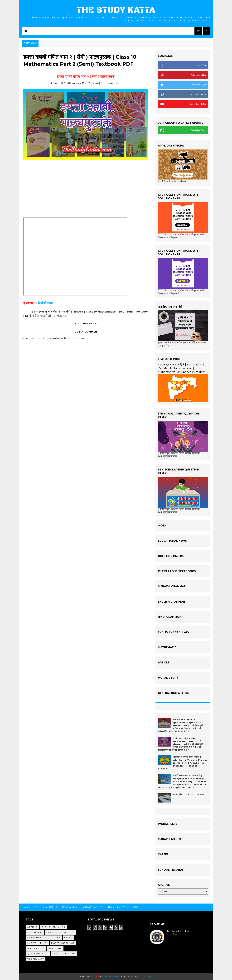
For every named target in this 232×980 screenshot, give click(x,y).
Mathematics (36, 948)
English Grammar (53, 927)
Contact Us (49, 907)
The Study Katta (116, 10)
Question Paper (38, 954)
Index (57, 938)
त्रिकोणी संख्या (46, 303)
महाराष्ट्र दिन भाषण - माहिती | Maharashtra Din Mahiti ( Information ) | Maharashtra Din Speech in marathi (182, 368)
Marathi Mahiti (37, 943)
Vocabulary (36, 959)
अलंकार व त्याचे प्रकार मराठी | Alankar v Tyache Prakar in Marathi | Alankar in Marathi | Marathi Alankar (183, 763)
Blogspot (147, 976)
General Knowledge (60, 932)
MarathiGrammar (63, 943)
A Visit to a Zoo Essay (189, 794)
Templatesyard (111, 976)
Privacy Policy (93, 907)
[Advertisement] (86, 191)
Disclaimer (70, 907)
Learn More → (174, 934)
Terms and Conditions (123, 907)
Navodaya (55, 948)
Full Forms (35, 932)
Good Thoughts (38, 938)
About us (30, 907)
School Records (64, 954)
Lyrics (68, 938)
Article (32, 927)
